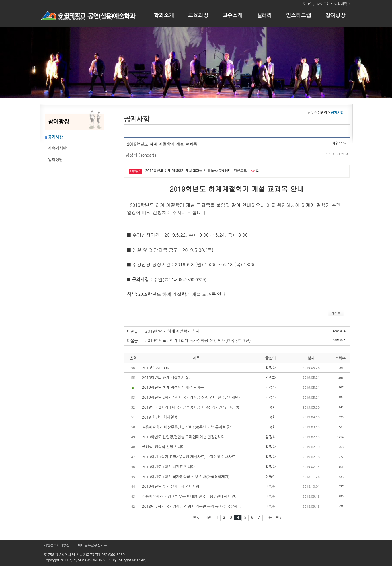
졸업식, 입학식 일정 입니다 (163, 447)
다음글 (133, 341)
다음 (269, 518)
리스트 (336, 313)
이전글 (133, 332)
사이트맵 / (324, 4)
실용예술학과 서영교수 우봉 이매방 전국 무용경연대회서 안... (190, 496)
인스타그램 (299, 15)
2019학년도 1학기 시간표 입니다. (169, 467)
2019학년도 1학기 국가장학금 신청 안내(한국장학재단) (186, 477)
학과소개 (164, 15)
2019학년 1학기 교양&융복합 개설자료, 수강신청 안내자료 (189, 457)
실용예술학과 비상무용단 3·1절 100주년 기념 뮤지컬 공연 (188, 427)
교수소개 (233, 15)
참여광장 (335, 15)
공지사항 (56, 137)
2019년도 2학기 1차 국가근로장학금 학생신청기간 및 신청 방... (192, 407)
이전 (208, 518)
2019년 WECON (156, 368)
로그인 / (309, 4)
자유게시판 (58, 148)
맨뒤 (279, 518)
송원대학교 (342, 4)
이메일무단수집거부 (93, 545)
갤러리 (264, 15)
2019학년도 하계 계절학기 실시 (173, 331)
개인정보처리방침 (57, 545)
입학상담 (56, 160)
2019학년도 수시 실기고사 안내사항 (171, 486)
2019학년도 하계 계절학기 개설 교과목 (173, 387)
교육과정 (198, 15)
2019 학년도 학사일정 (160, 417)
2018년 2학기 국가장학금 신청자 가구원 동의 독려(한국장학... (191, 506)
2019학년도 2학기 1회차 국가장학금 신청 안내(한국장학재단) (198, 341)
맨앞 (197, 518)
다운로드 (240, 171)
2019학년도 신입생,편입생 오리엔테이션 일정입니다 (183, 437)
